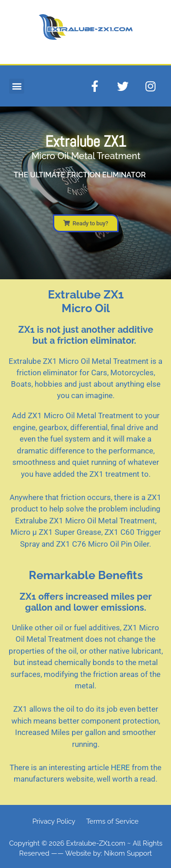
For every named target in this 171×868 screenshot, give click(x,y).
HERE (120, 767)
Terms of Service (112, 821)
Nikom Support (128, 853)
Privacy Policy (54, 821)
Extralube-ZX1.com (96, 843)
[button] (17, 86)
